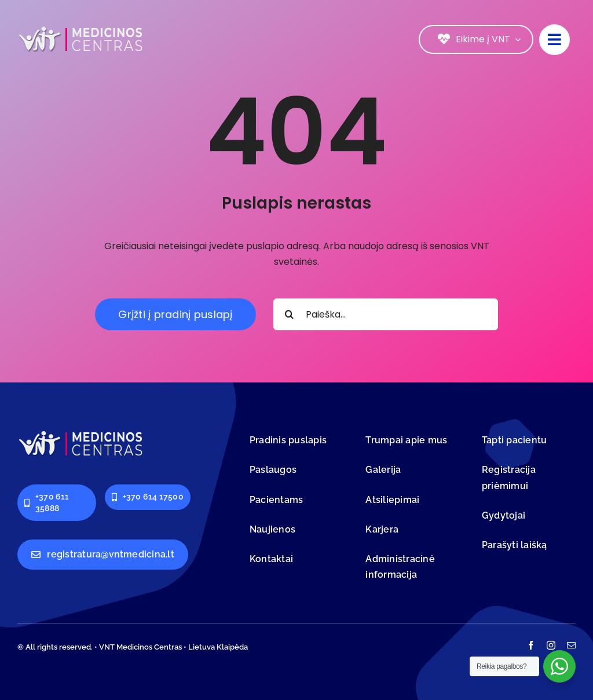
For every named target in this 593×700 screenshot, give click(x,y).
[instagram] (551, 645)
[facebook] (531, 645)
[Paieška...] (386, 314)
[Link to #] (554, 40)
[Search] (289, 314)
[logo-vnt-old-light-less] (81, 29)
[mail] (571, 645)
